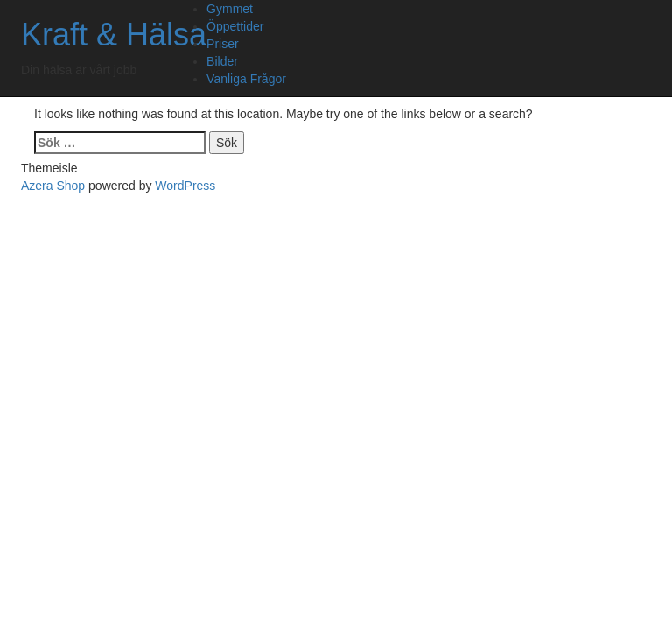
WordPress (185, 185)
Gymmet (230, 9)
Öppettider (235, 26)
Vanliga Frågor (246, 79)
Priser (223, 44)
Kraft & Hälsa (114, 35)
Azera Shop (53, 185)
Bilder (222, 61)
